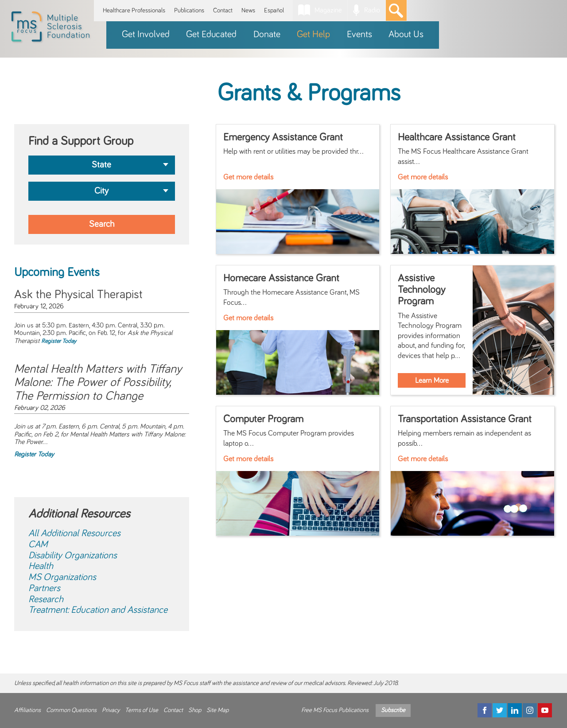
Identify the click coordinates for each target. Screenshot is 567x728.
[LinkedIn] (515, 710)
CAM (38, 545)
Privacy (111, 710)
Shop (195, 710)
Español (274, 10)
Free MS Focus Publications (335, 710)
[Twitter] (500, 710)
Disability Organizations (73, 556)
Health (41, 566)
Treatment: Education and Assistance (98, 610)
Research (46, 600)
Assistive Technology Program (421, 290)
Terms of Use (142, 710)
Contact (223, 10)
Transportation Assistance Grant (465, 419)
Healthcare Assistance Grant (457, 137)
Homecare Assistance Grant (281, 278)
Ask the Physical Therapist (78, 295)
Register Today (59, 341)
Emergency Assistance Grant (283, 137)
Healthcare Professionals (134, 10)
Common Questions (71, 710)
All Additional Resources (74, 533)
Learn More (432, 381)
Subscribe (393, 710)
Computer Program (263, 419)
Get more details (248, 177)
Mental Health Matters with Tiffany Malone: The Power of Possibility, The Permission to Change (98, 383)
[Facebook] (485, 710)
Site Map (217, 710)
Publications (189, 10)
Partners (44, 588)
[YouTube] (545, 710)
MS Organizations (62, 577)
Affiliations (27, 710)
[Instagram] (530, 710)
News (248, 10)
